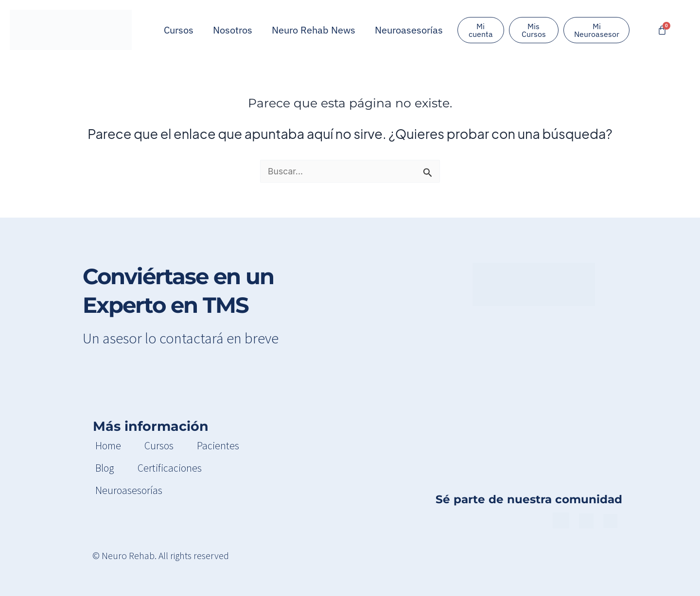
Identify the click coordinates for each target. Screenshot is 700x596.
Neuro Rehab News (314, 30)
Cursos (179, 30)
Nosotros (233, 30)
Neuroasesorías (409, 30)
